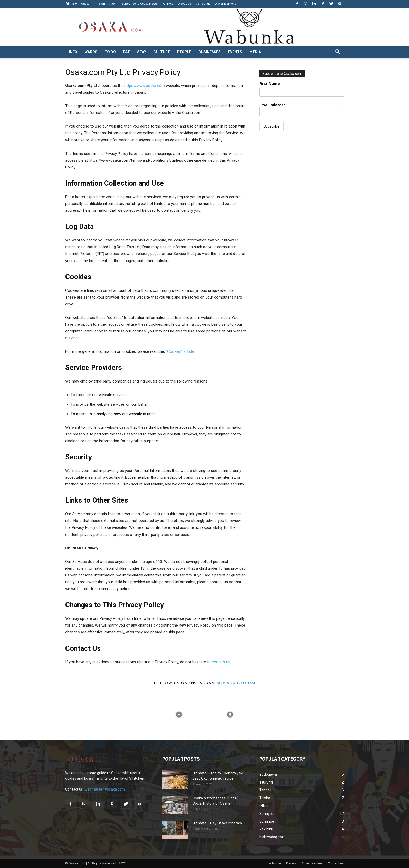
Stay (142, 52)
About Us (185, 4)
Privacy (291, 863)
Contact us (203, 4)
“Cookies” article (180, 351)
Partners (168, 4)
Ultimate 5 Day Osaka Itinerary (217, 823)
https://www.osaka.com (145, 86)
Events (235, 52)
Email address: (302, 109)
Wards (91, 52)
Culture (162, 52)
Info (73, 52)
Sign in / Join (108, 4)
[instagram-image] (26, 715)
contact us (221, 662)
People (184, 52)
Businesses (210, 52)
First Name (270, 84)
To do (110, 52)
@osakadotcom (236, 683)
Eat (127, 52)
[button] (338, 52)
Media (255, 52)
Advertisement (225, 4)
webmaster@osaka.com (105, 789)
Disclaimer (273, 863)
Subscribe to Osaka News (139, 4)
